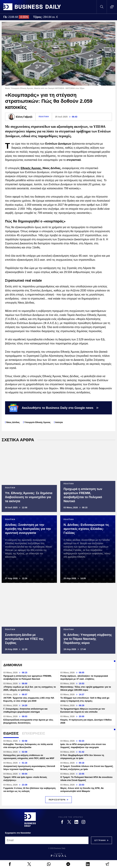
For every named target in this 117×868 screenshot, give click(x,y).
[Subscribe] (100, 840)
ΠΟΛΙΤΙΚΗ (44, 117)
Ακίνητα (59, 422)
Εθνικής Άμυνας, (32, 168)
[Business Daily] (30, 819)
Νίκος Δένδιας (13, 422)
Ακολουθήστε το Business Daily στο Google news (53, 408)
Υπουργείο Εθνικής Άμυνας (37, 422)
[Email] (47, 840)
